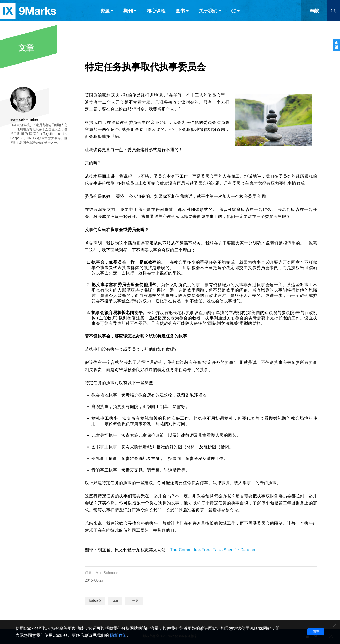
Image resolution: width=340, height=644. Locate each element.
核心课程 (156, 15)
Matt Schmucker (109, 573)
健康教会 (95, 601)
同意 (316, 632)
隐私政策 (118, 635)
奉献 (314, 15)
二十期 (134, 601)
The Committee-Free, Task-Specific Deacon (213, 550)
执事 (115, 601)
